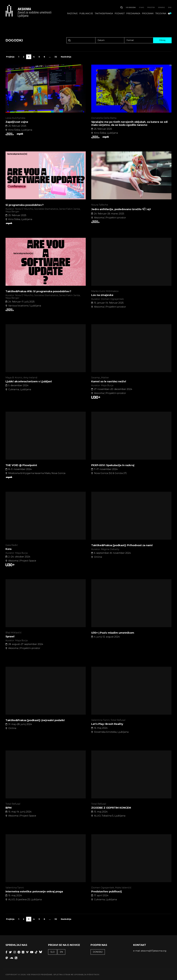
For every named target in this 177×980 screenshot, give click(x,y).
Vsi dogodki (131, 8)
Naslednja (66, 57)
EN (61, 952)
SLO (53, 952)
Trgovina (161, 14)
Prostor (151, 8)
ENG (170, 8)
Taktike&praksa (104, 14)
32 (56, 57)
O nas (142, 8)
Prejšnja (10, 57)
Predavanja (133, 14)
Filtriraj (162, 40)
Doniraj (161, 8)
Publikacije (86, 14)
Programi (148, 14)
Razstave (72, 14)
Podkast (120, 14)
